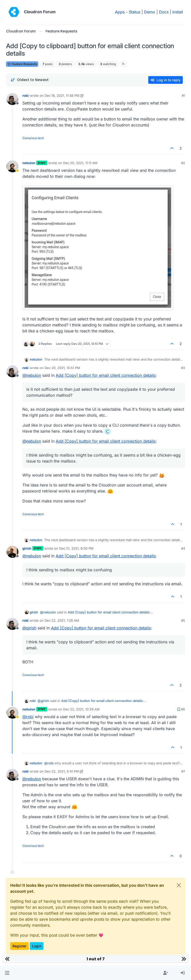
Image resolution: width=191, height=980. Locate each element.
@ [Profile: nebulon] (32, 375)
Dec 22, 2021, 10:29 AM (81, 709)
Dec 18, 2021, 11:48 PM (62, 96)
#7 (183, 771)
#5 (183, 620)
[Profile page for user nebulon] (12, 166)
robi (25, 96)
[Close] (179, 885)
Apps (120, 12)
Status (135, 12)
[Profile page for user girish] (12, 552)
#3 (183, 368)
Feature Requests (22, 64)
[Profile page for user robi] (12, 99)
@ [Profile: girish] (29, 628)
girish (27, 548)
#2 (183, 163)
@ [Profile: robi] (28, 717)
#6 (183, 709)
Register (19, 946)
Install (178, 12)
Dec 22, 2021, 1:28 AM (62, 620)
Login (37, 946)
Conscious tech (33, 138)
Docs (164, 12)
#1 (183, 96)
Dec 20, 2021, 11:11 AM (80, 163)
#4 (183, 548)
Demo (150, 12)
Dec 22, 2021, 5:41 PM (62, 771)
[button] (7, 973)
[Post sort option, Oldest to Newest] (29, 80)
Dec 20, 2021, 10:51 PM (62, 368)
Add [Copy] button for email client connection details (106, 375)
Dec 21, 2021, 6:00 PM (76, 548)
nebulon (29, 163)
